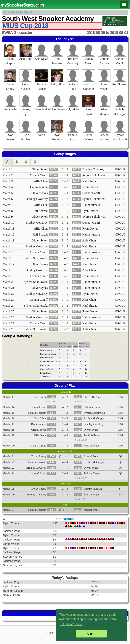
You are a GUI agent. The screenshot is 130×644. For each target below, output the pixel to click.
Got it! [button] (91, 634)
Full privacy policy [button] (71, 624)
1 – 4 (66, 510)
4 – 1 (66, 456)
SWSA (28, 12)
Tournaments (11, 12)
